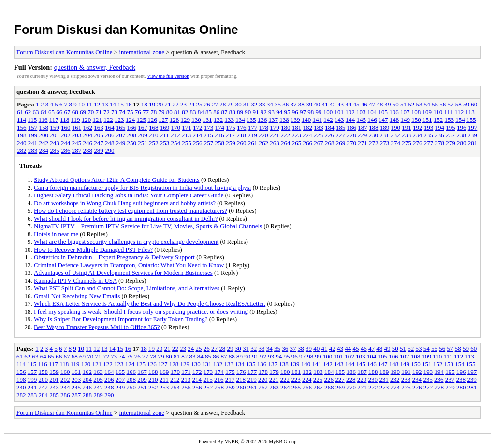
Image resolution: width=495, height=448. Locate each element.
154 (460, 120)
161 (77, 127)
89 (240, 112)
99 (319, 112)
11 (89, 104)
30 (239, 104)
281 (473, 143)
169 (165, 127)
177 (253, 127)
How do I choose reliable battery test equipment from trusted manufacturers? (131, 211)
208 (132, 135)
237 (451, 135)
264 (286, 143)
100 (328, 112)
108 (416, 112)
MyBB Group (283, 441)
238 (462, 135)
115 (32, 120)
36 (285, 104)
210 (154, 135)
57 (450, 104)
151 (427, 120)
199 (33, 135)
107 (405, 112)
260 (242, 143)
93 (271, 112)
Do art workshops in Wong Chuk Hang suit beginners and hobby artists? (125, 203)
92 (264, 112)
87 (225, 112)
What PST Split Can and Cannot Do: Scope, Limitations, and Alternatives (127, 288)
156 (22, 127)
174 (220, 127)
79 (162, 112)
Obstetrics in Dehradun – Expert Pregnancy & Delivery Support (114, 257)
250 (132, 143)
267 (319, 143)
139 (295, 120)
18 (144, 104)
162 (88, 127)
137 (273, 120)
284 (44, 151)
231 (384, 135)
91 (256, 112)
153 (449, 120)
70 (91, 112)
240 (22, 143)
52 (411, 104)
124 (131, 120)
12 (97, 104)
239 (472, 135)
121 (97, 120)
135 (251, 120)
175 (231, 127)
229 (363, 135)
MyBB (231, 441)
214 (198, 135)
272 (374, 143)
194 (440, 127)
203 (77, 135)
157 (33, 127)
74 (122, 112)
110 (438, 112)
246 (88, 143)
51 (403, 104)
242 (44, 143)
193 (429, 127)
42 (333, 104)
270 (352, 143)
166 (132, 127)
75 (130, 112)
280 (462, 143)
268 (330, 143)
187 (363, 127)
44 (348, 104)
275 (407, 143)
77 (146, 112)
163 (99, 127)
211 (165, 135)
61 (20, 112)
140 (306, 120)
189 (385, 127)
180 (286, 127)
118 (65, 120)
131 (207, 120)
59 (466, 104)
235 (428, 135)
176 (242, 127)
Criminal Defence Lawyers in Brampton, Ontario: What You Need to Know (129, 265)
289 (99, 151)
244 (66, 143)
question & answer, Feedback (95, 67)
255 (187, 143)
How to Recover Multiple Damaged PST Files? (93, 249)
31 (246, 104)
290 (110, 151)
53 (419, 104)
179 (275, 127)
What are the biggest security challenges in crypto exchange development (126, 242)
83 (193, 112)
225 (319, 135)
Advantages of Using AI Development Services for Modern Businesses (123, 273)
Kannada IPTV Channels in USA (75, 280)
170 (176, 127)
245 (77, 143)
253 (165, 143)
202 (66, 135)
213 (187, 135)
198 (22, 135)
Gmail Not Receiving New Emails (77, 296)
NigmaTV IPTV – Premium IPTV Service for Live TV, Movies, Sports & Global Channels (148, 226)
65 (51, 112)
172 (198, 127)
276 (418, 143)
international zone (142, 52)
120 (87, 120)
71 (99, 112)
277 (429, 143)
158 (44, 127)
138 (284, 120)
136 (262, 120)
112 (459, 112)
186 (352, 127)
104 (372, 112)
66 (59, 112)
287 (77, 151)
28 (223, 104)
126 (152, 120)
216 (219, 135)
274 (396, 143)
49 (387, 104)
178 (264, 127)
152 (438, 120)
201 (55, 135)
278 (440, 143)
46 (364, 104)
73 (114, 112)
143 (339, 120)
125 (141, 120)
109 (427, 112)
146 (372, 120)
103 (361, 112)
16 (128, 104)
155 (471, 120)
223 (296, 135)
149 (405, 120)
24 (191, 104)
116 (43, 120)
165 (121, 127)
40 (317, 104)
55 (435, 104)
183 (319, 127)
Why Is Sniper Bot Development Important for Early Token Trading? (121, 319)
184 (330, 127)
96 (295, 112)
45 (356, 104)
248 (110, 143)
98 (311, 112)
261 (253, 143)
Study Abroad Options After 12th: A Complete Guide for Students (117, 180)
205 (99, 135)
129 (185, 120)
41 (325, 104)
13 (105, 104)
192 (418, 127)
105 (383, 112)
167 (143, 127)
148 (394, 120)
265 (297, 143)
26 (207, 104)
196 (462, 127)
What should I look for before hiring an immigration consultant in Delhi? (126, 218)
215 (208, 135)
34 (270, 104)
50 (396, 104)
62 (28, 112)
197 (473, 127)
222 (286, 135)
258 (220, 143)
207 (121, 135)
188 (374, 127)
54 (427, 104)
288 (88, 151)
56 (443, 104)
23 (183, 104)
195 (451, 127)
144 (350, 120)
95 (287, 112)
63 (36, 112)
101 (339, 112)
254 (176, 143)
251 (143, 143)
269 (341, 143)
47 (372, 104)
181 (297, 127)
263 (275, 143)
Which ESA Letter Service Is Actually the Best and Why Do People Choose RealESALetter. (150, 304)
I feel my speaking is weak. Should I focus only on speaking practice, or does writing (141, 311)
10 (81, 104)
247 (99, 143)
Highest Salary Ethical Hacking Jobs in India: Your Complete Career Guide (129, 195)
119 (75, 120)
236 (439, 135)
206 (110, 135)
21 (167, 104)
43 (341, 104)
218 (242, 135)
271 (363, 143)
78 (153, 112)
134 (240, 120)
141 (317, 120)
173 (209, 127)
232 (395, 135)
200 (44, 135)
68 (75, 112)
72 (107, 112)
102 (350, 112)
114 (22, 120)
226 (330, 135)
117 (54, 120)
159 (55, 127)
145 (361, 120)
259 (231, 143)
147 (383, 120)
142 (328, 120)
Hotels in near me (56, 234)
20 (160, 104)
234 (418, 135)
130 (196, 120)
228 (351, 135)
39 (309, 104)
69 (83, 112)
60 (474, 104)
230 (374, 135)
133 (229, 120)
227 (340, 135)
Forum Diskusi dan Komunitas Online (126, 30)
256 (198, 143)
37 (293, 104)
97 (303, 112)
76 (138, 112)
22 (176, 104)
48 (380, 104)
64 (44, 112)
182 (308, 127)
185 (341, 127)
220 (263, 135)
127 (163, 120)
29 (230, 104)
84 (201, 112)
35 (278, 104)
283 (33, 151)
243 (55, 143)
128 (175, 120)
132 (218, 120)
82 (185, 112)
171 (187, 127)
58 (459, 104)
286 (66, 151)
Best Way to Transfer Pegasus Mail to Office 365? (97, 327)
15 (121, 104)
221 (275, 135)
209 (143, 135)
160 (66, 127)
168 (154, 127)
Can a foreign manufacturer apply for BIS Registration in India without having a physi (142, 187)
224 (307, 135)
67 (67, 112)
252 (154, 143)
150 (416, 120)
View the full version (168, 76)
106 (394, 112)
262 (264, 143)
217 (231, 135)
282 (22, 151)
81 (177, 112)
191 (407, 127)
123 (119, 120)
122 (108, 120)
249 (121, 143)
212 (175, 135)
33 (262, 104)
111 (449, 112)
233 (407, 135)
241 (33, 143)
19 (152, 104)
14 (113, 104)
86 (216, 112)
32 (254, 104)
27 (215, 104)
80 (169, 112)
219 (252, 135)
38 (301, 104)
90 (248, 112)
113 (470, 112)
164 (110, 127)
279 (451, 143)
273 (385, 143)
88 (232, 112)
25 (199, 104)
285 (55, 151)
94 (279, 112)
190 (396, 127)
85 (209, 112)
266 (308, 143)
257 (209, 143)
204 (88, 135)
